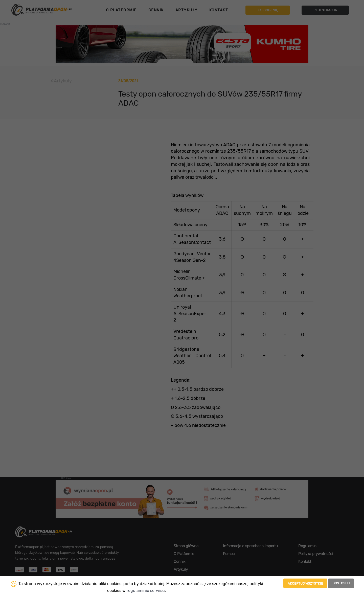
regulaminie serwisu (146, 591)
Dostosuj (341, 583)
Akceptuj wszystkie (305, 583)
